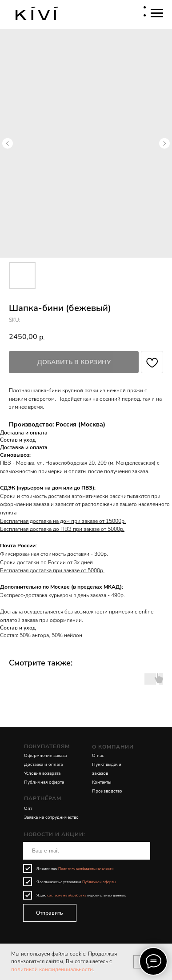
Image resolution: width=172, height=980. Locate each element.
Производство (107, 791)
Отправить (50, 913)
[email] (87, 851)
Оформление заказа (45, 756)
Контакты (102, 782)
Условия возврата (42, 773)
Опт (28, 809)
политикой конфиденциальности (52, 969)
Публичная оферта (44, 782)
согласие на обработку (67, 895)
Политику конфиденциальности (86, 869)
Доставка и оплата (43, 765)
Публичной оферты (99, 882)
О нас (98, 756)
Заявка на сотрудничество (51, 817)
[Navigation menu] (157, 13)
